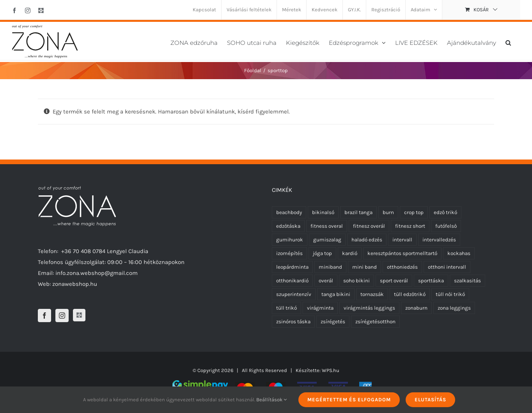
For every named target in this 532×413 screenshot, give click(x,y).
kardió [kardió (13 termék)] (350, 253)
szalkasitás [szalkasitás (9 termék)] (467, 281)
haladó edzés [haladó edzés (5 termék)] (367, 240)
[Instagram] (62, 316)
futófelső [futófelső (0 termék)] (446, 226)
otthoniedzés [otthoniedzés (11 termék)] (402, 267)
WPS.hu (331, 370)
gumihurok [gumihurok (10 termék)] (290, 240)
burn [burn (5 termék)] (388, 212)
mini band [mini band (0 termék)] (364, 267)
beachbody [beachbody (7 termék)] (289, 212)
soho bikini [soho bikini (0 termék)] (356, 281)
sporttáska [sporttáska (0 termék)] (431, 281)
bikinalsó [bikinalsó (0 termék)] (323, 212)
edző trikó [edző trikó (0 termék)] (445, 212)
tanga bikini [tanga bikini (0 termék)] (336, 294)
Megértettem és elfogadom (349, 400)
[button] (508, 42)
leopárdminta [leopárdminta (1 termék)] (292, 267)
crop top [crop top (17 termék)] (414, 212)
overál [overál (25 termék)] (326, 281)
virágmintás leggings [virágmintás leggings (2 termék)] (369, 308)
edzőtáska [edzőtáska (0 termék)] (288, 226)
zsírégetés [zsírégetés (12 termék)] (333, 322)
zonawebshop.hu (75, 284)
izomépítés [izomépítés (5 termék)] (289, 253)
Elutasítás (430, 400)
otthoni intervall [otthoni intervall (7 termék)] (447, 267)
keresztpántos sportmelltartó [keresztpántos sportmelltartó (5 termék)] (402, 253)
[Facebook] (44, 316)
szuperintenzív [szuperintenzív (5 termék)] (294, 294)
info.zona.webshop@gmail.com (97, 273)
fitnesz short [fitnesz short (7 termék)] (410, 226)
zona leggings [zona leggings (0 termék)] (454, 308)
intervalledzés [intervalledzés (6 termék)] (439, 240)
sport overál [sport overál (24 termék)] (394, 281)
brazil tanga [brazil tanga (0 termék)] (358, 212)
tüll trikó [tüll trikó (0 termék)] (286, 308)
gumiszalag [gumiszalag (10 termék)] (327, 240)
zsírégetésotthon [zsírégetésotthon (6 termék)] (375, 322)
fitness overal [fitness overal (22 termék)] (327, 226)
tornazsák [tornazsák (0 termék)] (372, 294)
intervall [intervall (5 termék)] (402, 240)
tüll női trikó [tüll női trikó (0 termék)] (450, 294)
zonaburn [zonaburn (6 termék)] (416, 308)
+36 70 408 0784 (83, 251)
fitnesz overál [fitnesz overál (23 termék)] (369, 226)
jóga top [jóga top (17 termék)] (322, 253)
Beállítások (271, 400)
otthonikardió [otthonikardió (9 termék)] (292, 281)
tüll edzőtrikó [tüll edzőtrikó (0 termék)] (410, 294)
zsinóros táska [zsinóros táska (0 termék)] (293, 322)
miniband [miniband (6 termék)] (330, 267)
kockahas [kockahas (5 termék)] (459, 253)
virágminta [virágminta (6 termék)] (320, 308)
